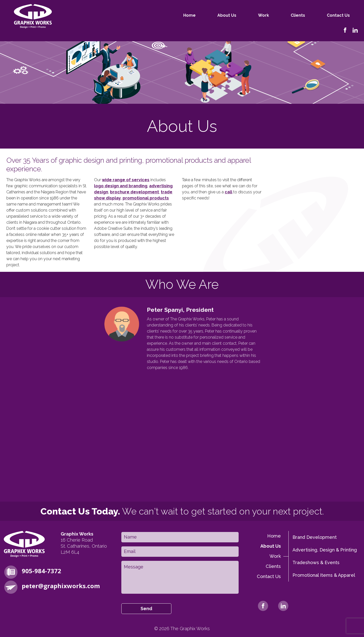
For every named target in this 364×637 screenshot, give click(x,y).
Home (168, 15)
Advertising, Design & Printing (325, 550)
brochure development (134, 192)
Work (243, 15)
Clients (277, 15)
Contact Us (317, 15)
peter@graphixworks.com (61, 586)
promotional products (146, 198)
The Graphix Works (190, 629)
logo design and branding (121, 186)
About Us (206, 15)
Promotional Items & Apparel (324, 575)
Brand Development (315, 537)
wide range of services (126, 180)
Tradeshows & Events (316, 562)
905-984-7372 (41, 571)
